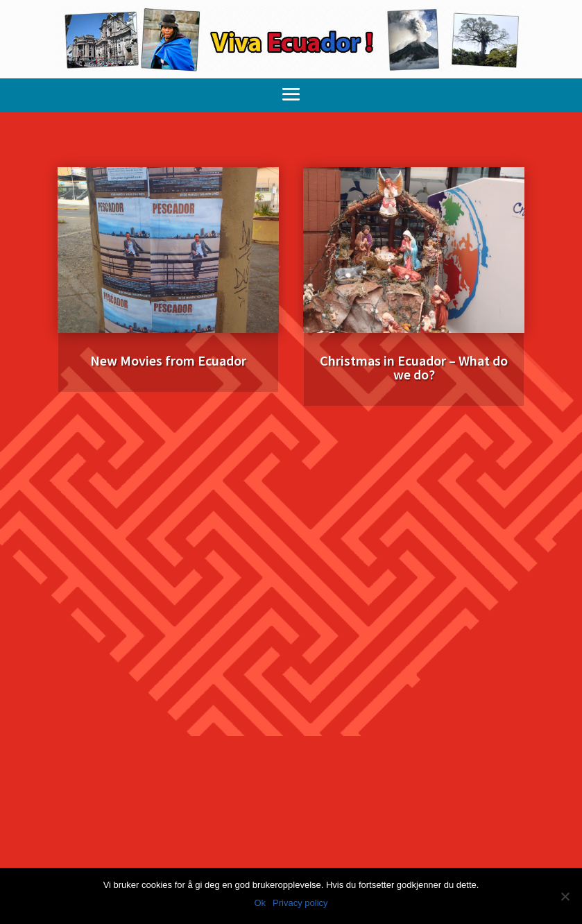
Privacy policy (300, 903)
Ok (260, 903)
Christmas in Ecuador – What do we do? (414, 367)
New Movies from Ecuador (168, 360)
